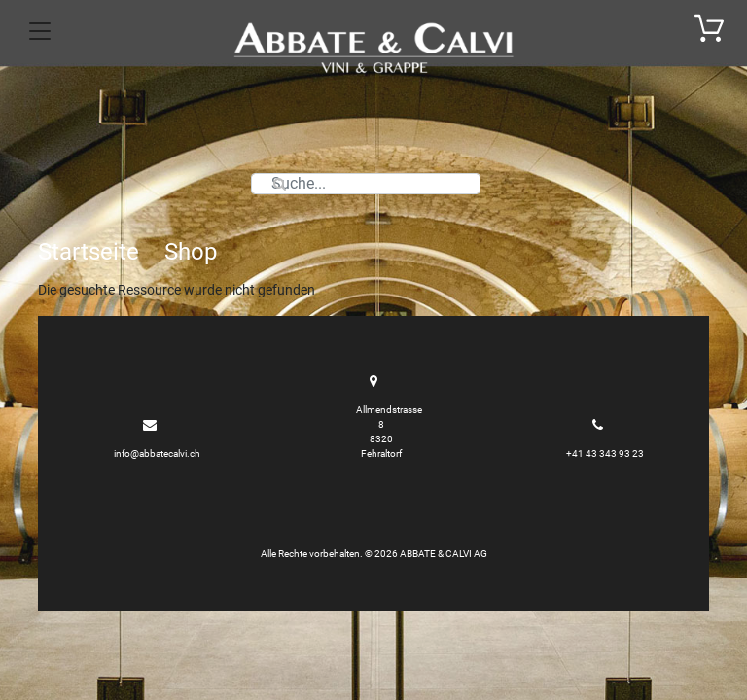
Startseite (89, 252)
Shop (191, 252)
